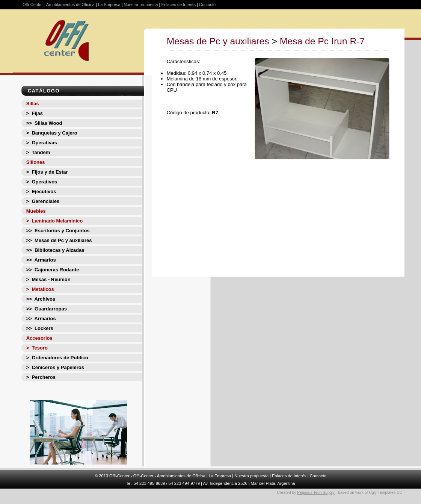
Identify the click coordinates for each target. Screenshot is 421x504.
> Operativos (42, 182)
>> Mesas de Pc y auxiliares (59, 240)
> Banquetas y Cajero (52, 133)
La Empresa (109, 5)
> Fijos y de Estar (47, 172)
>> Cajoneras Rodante (53, 270)
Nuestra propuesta (141, 5)
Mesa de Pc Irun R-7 (322, 41)
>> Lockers (40, 328)
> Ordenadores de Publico (57, 358)
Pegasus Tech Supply (316, 493)
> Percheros (41, 377)
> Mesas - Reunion (48, 279)
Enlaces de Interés (178, 5)
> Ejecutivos (41, 191)
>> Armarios (41, 260)
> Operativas (42, 143)
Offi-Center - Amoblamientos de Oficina (59, 5)
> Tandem (38, 152)
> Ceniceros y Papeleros (55, 367)
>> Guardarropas (47, 309)
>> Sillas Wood (44, 123)
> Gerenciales (43, 201)
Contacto (207, 5)
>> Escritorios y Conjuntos (58, 231)
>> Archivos (41, 299)
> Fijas (35, 113)
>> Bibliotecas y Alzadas (55, 250)
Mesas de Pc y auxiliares (218, 41)
